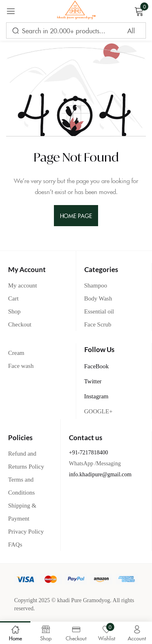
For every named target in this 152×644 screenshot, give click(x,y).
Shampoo (96, 285)
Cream (16, 353)
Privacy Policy (26, 532)
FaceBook (97, 366)
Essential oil (99, 311)
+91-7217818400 (89, 453)
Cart (13, 298)
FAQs (15, 545)
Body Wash (98, 298)
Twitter (93, 381)
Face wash (21, 366)
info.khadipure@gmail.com (100, 474)
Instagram (96, 396)
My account (22, 285)
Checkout (20, 324)
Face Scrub (98, 324)
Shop (14, 311)
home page (76, 216)
